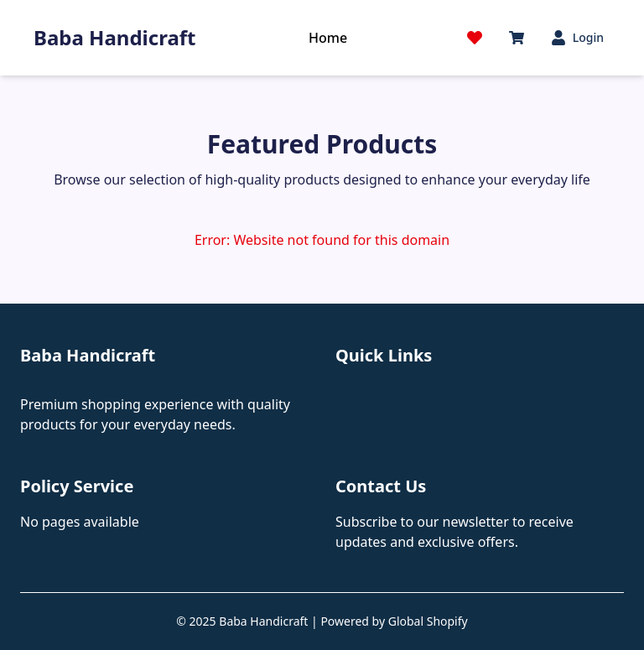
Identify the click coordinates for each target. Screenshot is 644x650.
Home (328, 38)
